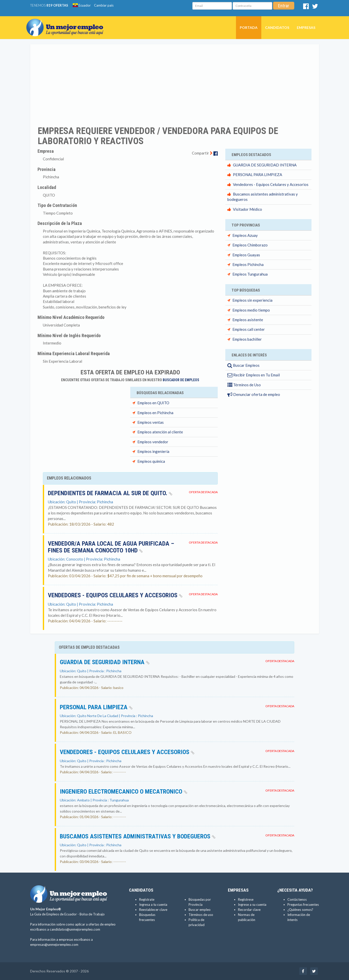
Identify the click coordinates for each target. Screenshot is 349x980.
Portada (249, 27)
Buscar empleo (200, 910)
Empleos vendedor (153, 442)
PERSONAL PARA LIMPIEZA (258, 175)
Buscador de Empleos (181, 380)
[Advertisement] (175, 82)
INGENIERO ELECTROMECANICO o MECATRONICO (124, 792)
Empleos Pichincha (248, 264)
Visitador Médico (247, 209)
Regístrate (147, 899)
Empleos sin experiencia (252, 300)
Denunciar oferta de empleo (254, 394)
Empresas (306, 27)
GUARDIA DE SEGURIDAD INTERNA (265, 165)
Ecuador (82, 5)
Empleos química (151, 461)
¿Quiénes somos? (300, 910)
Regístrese (246, 899)
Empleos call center (249, 329)
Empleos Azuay (245, 235)
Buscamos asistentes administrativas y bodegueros (138, 836)
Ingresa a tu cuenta (153, 905)
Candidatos (277, 27)
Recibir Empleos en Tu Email (254, 375)
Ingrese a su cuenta (252, 905)
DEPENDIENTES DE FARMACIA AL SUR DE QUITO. (110, 493)
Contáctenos (297, 899)
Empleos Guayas (246, 255)
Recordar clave (249, 910)
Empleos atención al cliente (160, 432)
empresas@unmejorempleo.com (54, 945)
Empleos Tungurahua (250, 274)
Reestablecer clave (153, 910)
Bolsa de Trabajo (92, 914)
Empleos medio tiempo (251, 310)
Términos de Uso (244, 385)
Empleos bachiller (247, 339)
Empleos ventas (151, 422)
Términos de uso (201, 915)
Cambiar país (104, 5)
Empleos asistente (248, 320)
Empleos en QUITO (153, 403)
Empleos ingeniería (153, 451)
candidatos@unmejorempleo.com (75, 929)
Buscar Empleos (243, 365)
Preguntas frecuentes (303, 905)
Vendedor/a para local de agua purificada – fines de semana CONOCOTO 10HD (111, 547)
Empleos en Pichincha (155, 413)
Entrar (284, 6)
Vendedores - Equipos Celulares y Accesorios (115, 595)
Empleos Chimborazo (250, 245)
